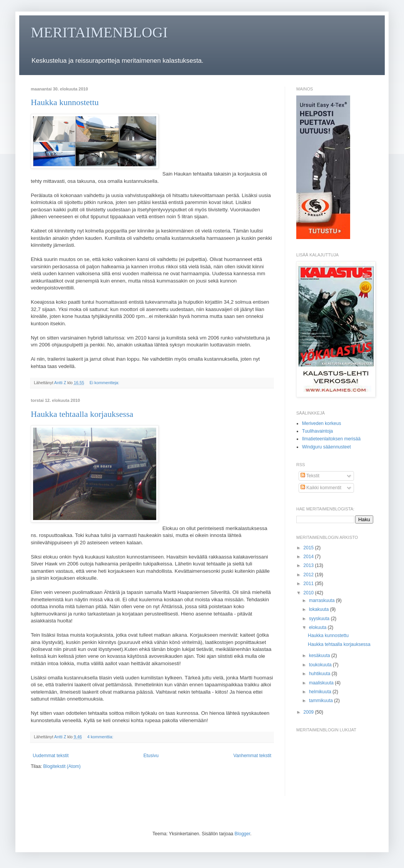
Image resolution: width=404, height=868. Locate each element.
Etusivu (151, 756)
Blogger (243, 834)
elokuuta (318, 627)
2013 (309, 565)
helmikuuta (321, 692)
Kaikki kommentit (321, 488)
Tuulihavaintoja (317, 431)
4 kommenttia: (101, 737)
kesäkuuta (320, 656)
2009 (309, 712)
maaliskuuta (322, 683)
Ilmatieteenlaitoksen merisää (331, 439)
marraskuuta (322, 600)
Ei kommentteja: (105, 383)
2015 (309, 548)
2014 (309, 557)
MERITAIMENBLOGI (99, 32)
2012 (309, 575)
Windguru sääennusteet (326, 447)
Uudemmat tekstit (51, 756)
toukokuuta (321, 665)
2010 (309, 593)
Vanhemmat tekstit (252, 756)
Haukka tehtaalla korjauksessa (82, 414)
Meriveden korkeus (321, 423)
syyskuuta (320, 619)
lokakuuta (320, 609)
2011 (309, 584)
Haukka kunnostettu (65, 102)
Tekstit (310, 476)
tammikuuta (321, 701)
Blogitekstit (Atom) (62, 766)
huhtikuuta (320, 674)
